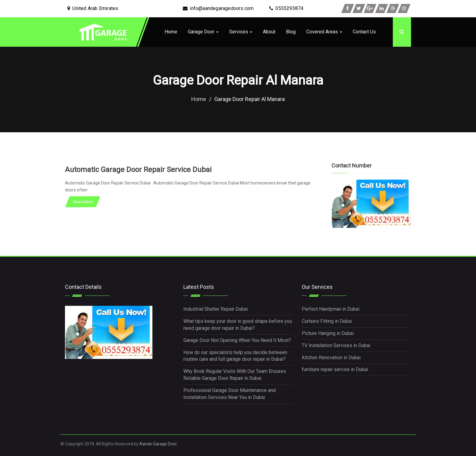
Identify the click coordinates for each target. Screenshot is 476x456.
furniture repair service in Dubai (335, 369)
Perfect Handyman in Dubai (331, 309)
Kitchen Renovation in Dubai (331, 358)
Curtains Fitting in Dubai (327, 321)
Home (171, 32)
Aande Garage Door (158, 444)
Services (241, 32)
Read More (83, 202)
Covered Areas (324, 32)
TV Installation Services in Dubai (336, 345)
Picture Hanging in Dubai (328, 333)
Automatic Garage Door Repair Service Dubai (138, 170)
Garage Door (203, 32)
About (269, 32)
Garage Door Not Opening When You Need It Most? (237, 340)
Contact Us (364, 32)
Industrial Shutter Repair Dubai (216, 309)
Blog (291, 32)
